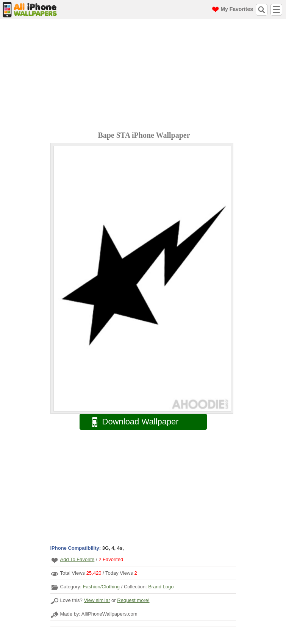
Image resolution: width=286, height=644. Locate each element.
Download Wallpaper (131, 422)
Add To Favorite (77, 559)
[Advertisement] (145, 76)
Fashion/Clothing (101, 587)
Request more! (133, 600)
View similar (97, 600)
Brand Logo (161, 587)
